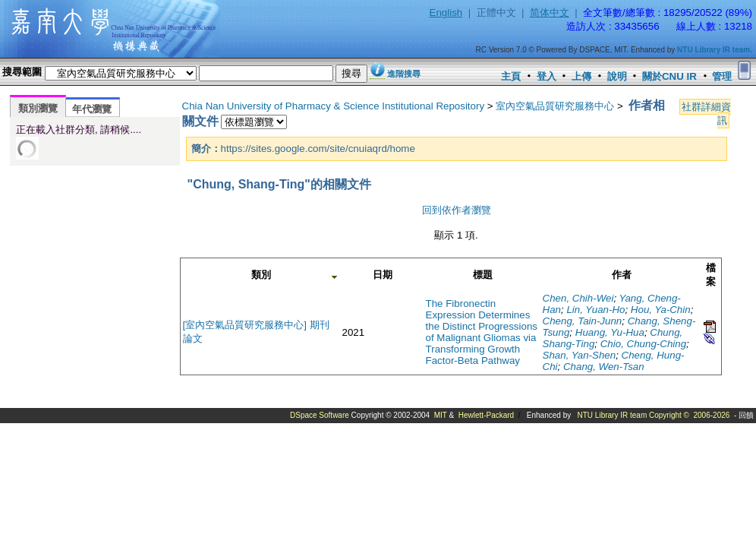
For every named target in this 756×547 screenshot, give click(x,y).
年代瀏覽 (92, 109)
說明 (617, 76)
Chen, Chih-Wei (578, 298)
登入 (547, 76)
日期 (383, 275)
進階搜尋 (404, 74)
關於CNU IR (669, 76)
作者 (622, 275)
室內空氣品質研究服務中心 (555, 106)
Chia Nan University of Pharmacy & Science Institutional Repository (334, 106)
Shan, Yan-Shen (580, 355)
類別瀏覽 (38, 108)
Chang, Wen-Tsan (604, 367)
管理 (722, 76)
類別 (261, 275)
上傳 (581, 76)
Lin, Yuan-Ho (595, 310)
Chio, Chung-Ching (643, 344)
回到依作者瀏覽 (457, 210)
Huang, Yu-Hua (610, 332)
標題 (483, 275)
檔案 (711, 275)
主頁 (511, 76)
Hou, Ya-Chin (661, 310)
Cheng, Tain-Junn (583, 321)
